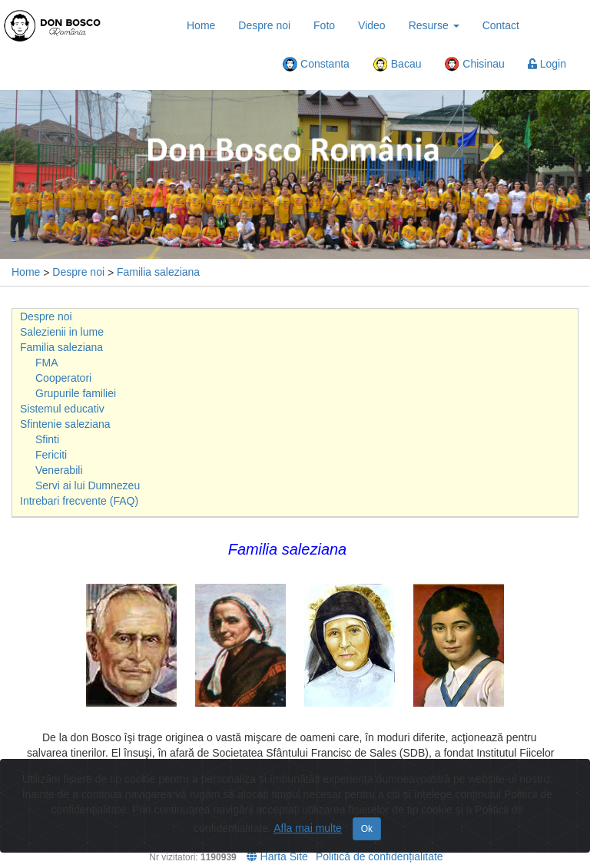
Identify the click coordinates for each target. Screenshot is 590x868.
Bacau (397, 65)
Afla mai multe (308, 828)
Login (547, 64)
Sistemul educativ (62, 409)
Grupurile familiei (76, 393)
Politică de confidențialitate (380, 856)
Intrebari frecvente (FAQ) (79, 501)
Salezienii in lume (62, 332)
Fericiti (51, 455)
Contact (501, 25)
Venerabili (59, 470)
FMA (47, 363)
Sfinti (47, 439)
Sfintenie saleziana (65, 424)
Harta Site (277, 856)
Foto (324, 25)
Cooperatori (63, 378)
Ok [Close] (367, 829)
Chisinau (474, 65)
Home (201, 25)
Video (372, 25)
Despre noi (264, 25)
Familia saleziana (158, 272)
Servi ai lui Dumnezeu (88, 485)
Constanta (316, 65)
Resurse (434, 25)
